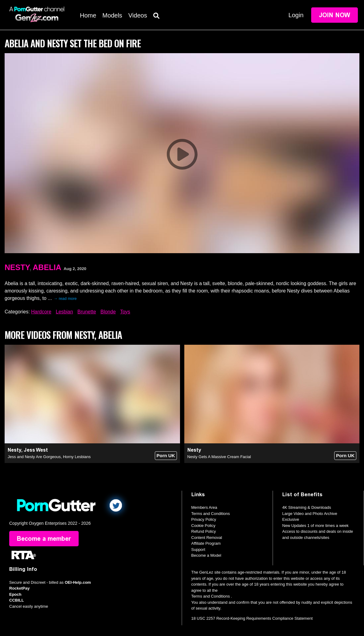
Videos (138, 15)
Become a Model (206, 555)
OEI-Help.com (78, 582)
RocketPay (19, 588)
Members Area (204, 507)
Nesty (17, 267)
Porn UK (166, 455)
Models (112, 15)
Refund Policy (204, 531)
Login (296, 15)
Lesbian (65, 312)
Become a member (44, 539)
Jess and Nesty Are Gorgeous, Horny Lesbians (49, 457)
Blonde (108, 312)
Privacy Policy (204, 519)
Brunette (87, 312)
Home (88, 15)
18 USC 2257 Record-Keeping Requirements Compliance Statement (252, 618)
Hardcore (41, 312)
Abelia (47, 267)
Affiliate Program (206, 543)
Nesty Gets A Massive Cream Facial (219, 457)
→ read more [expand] (65, 298)
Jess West (36, 450)
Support (198, 550)
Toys (125, 312)
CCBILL (17, 600)
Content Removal (207, 538)
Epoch (15, 594)
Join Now (335, 15)
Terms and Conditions (211, 514)
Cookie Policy (204, 526)
